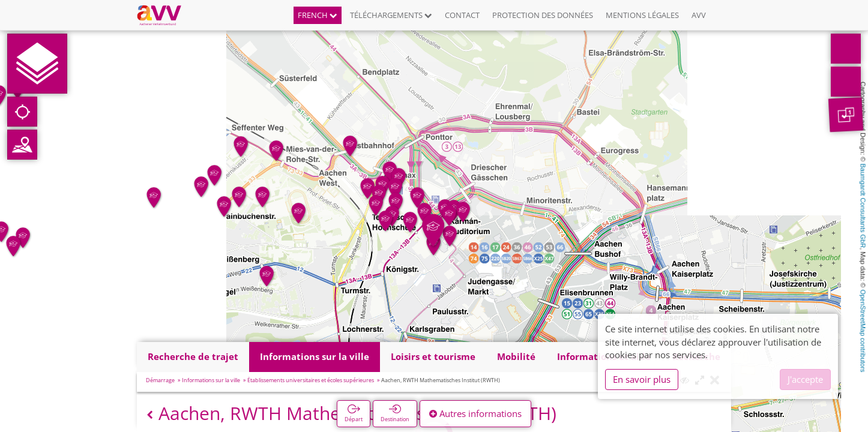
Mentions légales (642, 15)
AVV (699, 15)
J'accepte (805, 379)
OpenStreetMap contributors (863, 331)
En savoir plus (642, 379)
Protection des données (543, 15)
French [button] (318, 15)
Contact (462, 15)
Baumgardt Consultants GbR (863, 206)
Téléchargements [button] (391, 15)
